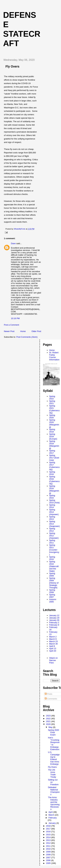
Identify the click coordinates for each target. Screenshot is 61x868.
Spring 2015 (52, 497)
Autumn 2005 (53, 601)
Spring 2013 (52, 518)
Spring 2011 (52, 542)
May (51, 727)
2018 (49, 826)
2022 (49, 719)
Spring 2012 (52, 530)
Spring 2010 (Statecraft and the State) (54, 566)
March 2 (53, 637)
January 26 (54, 620)
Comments (51, 699)
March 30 (53, 644)
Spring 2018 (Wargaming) (54, 445)
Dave (13, 243)
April (51, 812)
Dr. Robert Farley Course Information (54, 356)
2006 (49, 860)
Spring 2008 (52, 591)
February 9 (54, 625)
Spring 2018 (52, 431)
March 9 (53, 639)
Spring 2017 (52, 452)
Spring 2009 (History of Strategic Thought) (54, 583)
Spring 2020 (52, 416)
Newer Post (9, 331)
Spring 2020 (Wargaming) (54, 423)
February (53, 818)
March (52, 815)
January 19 (54, 618)
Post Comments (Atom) (27, 337)
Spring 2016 (52, 473)
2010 (49, 849)
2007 (49, 858)
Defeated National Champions (54, 791)
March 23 (53, 641)
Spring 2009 (52, 575)
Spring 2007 (52, 596)
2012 (49, 843)
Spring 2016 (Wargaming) (54, 490)
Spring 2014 (52, 506)
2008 (49, 855)
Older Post (36, 331)
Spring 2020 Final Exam (53, 732)
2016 (49, 832)
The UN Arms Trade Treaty (52, 773)
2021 (49, 721)
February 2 (54, 623)
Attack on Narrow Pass (53, 660)
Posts (48, 694)
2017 (49, 829)
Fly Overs (52, 767)
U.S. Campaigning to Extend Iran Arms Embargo (54, 758)
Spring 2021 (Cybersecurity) (54, 409)
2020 (49, 724)
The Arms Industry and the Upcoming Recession (54, 803)
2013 (49, 840)
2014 (49, 837)
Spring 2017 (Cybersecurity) (54, 466)
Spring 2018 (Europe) (53, 436)
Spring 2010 (52, 558)
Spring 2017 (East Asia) (54, 458)
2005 (49, 863)
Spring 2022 (52, 397)
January (52, 823)
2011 (49, 846)
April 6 (52, 646)
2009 (49, 852)
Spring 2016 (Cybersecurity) (54, 480)
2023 (49, 716)
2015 (49, 835)
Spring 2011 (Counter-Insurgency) (54, 550)
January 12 (54, 615)
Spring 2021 (52, 402)
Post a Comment (11, 325)
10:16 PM (15, 318)
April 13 (53, 648)
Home (23, 331)
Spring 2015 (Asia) (54, 501)
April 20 (53, 651)
